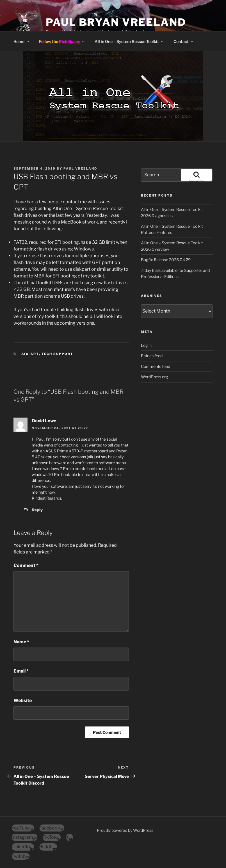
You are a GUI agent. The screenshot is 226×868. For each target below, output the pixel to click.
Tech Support (58, 354)
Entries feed (152, 356)
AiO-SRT (30, 354)
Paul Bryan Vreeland (116, 22)
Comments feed (156, 366)
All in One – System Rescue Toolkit (129, 41)
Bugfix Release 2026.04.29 (166, 260)
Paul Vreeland (80, 168)
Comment (26, 565)
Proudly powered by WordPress (125, 830)
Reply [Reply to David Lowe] (37, 510)
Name (21, 642)
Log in (146, 345)
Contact (184, 41)
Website (23, 700)
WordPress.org (154, 377)
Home (22, 41)
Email (21, 671)
